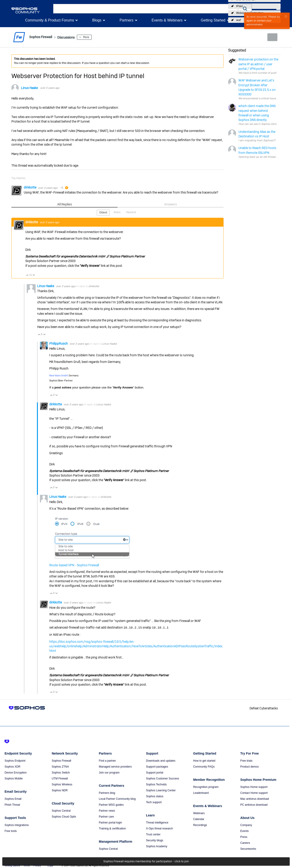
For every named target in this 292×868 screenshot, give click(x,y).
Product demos (249, 766)
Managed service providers (115, 766)
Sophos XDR (12, 766)
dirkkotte (30, 187)
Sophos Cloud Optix (64, 816)
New (270, 37)
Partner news (107, 810)
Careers (245, 842)
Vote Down (34, 275)
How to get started (204, 760)
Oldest (104, 212)
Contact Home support (254, 792)
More (97, 37)
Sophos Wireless (62, 784)
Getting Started (213, 20)
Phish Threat (12, 804)
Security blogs (155, 840)
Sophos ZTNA (60, 766)
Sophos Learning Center (161, 790)
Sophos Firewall (61, 760)
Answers (171, 204)
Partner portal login (110, 822)
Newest (131, 212)
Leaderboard (201, 792)
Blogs (97, 20)
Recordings (200, 824)
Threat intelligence (157, 822)
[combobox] (146, 9)
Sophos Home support (254, 786)
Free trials (246, 760)
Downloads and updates (161, 760)
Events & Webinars (167, 20)
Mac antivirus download (254, 798)
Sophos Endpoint (15, 760)
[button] (245, 9)
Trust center (153, 834)
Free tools (11, 830)
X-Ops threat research (159, 828)
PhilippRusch (59, 343)
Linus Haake (29, 88)
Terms (27, 865)
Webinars (199, 813)
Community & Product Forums (50, 20)
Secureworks (248, 848)
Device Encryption (16, 772)
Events (244, 830)
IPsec (240, 6)
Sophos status (155, 796)
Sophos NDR (60, 790)
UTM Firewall (60, 778)
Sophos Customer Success (163, 778)
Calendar (199, 818)
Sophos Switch (61, 772)
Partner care (106, 816)
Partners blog (107, 792)
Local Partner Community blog (117, 798)
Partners (126, 20)
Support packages (157, 766)
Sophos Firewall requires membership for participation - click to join (146, 862)
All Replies (64, 204)
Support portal (155, 772)
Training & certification (112, 828)
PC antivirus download (254, 804)
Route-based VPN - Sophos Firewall (74, 565)
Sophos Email (13, 798)
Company (246, 824)
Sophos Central (61, 810)
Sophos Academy (157, 846)
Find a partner (107, 760)
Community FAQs (204, 766)
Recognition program (206, 786)
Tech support (154, 802)
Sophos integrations (17, 824)
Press (244, 836)
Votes (117, 212)
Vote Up (27, 275)
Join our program (109, 772)
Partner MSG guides (111, 804)
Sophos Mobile (14, 778)
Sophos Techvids (156, 784)
